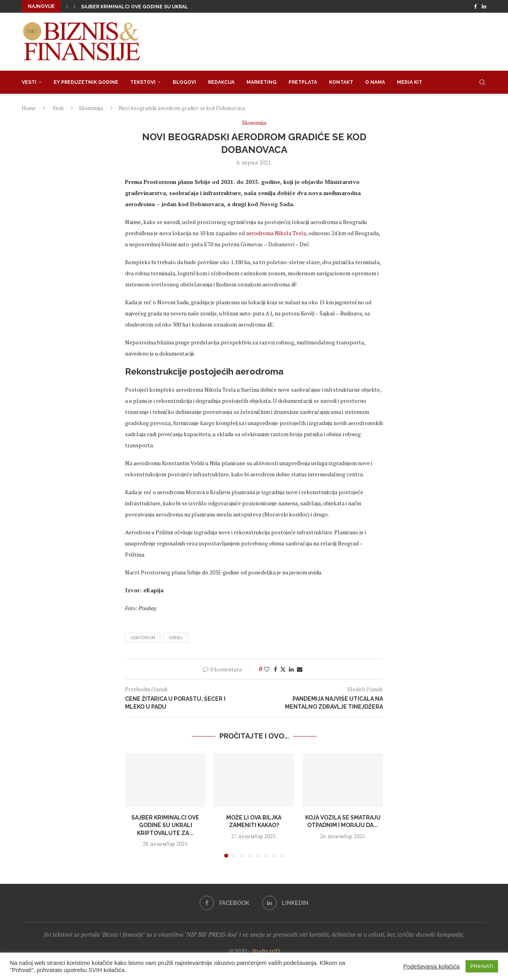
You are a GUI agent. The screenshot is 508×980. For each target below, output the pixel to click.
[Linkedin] (484, 6)
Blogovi (184, 82)
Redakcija (221, 82)
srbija (176, 638)
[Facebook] (475, 6)
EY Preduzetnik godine (86, 82)
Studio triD (266, 951)
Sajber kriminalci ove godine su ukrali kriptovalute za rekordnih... (176, 7)
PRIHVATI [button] (482, 966)
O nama (375, 82)
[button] (67, 6)
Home (29, 108)
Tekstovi (143, 82)
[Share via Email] (300, 669)
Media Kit (410, 82)
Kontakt (341, 82)
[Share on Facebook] (275, 669)
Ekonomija (91, 108)
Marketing (262, 82)
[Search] (482, 82)
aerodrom (143, 638)
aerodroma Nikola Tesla (276, 233)
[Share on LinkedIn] (291, 669)
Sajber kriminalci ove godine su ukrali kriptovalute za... (165, 825)
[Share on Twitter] (283, 669)
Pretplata (303, 82)
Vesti (29, 82)
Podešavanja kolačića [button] (431, 966)
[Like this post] (267, 669)
